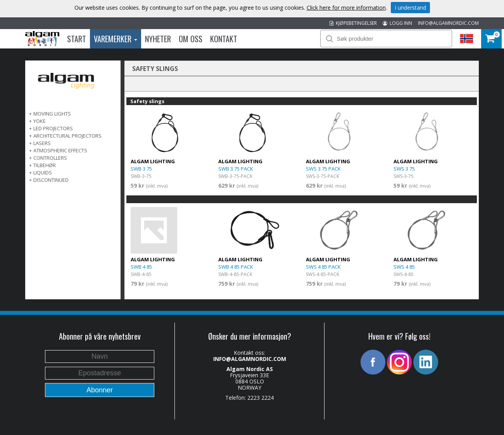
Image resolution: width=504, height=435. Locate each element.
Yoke (40, 121)
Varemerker (116, 39)
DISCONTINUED (51, 180)
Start (77, 39)
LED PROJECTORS (53, 128)
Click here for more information (346, 8)
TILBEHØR (45, 165)
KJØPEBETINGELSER (353, 23)
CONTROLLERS (50, 158)
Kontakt (224, 39)
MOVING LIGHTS (52, 114)
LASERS (42, 143)
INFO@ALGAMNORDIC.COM (448, 23)
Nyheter (158, 39)
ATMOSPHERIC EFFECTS (60, 150)
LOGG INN (397, 23)
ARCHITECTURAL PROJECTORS (67, 136)
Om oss (191, 39)
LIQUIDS (43, 173)
